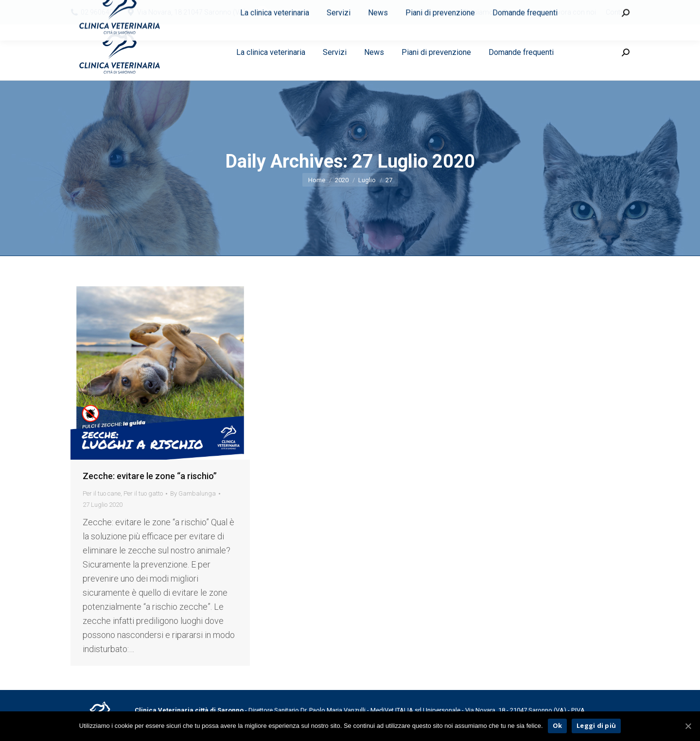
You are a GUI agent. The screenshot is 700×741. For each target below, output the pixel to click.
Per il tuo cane (102, 493)
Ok (558, 725)
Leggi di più (596, 725)
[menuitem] (478, 12)
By (193, 493)
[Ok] (688, 726)
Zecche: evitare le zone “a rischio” (150, 476)
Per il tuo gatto (143, 493)
